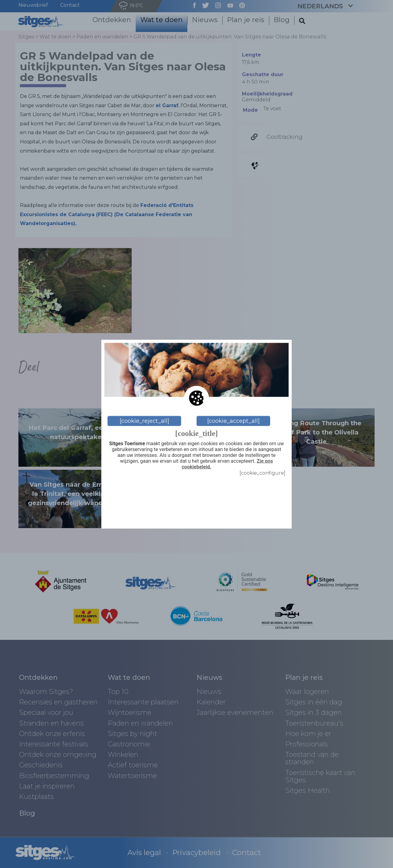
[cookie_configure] (263, 473)
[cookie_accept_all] (233, 421)
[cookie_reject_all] (144, 421)
